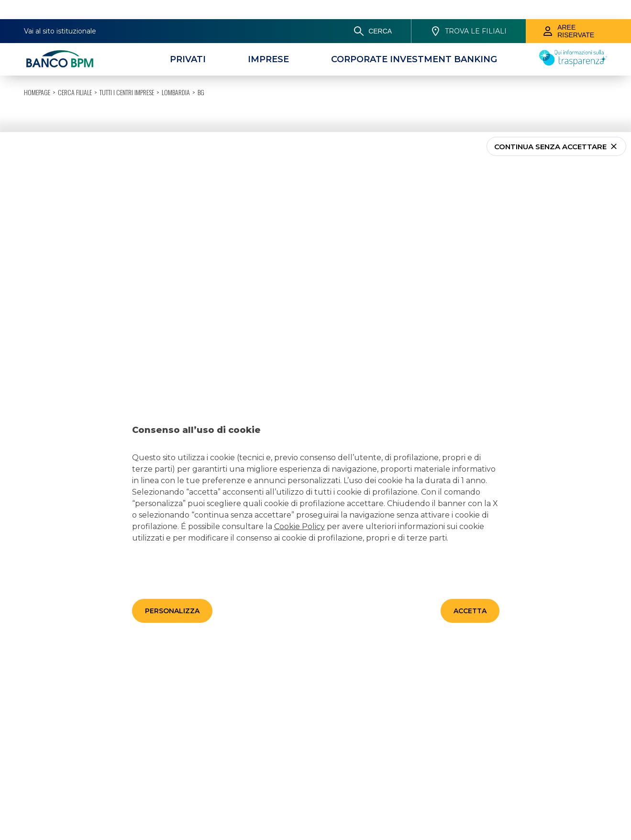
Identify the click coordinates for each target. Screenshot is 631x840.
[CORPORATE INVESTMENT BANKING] (414, 40)
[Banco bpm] (60, 40)
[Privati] (188, 40)
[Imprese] (268, 40)
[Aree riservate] (578, 12)
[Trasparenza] (573, 44)
